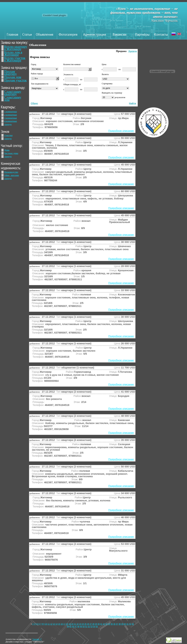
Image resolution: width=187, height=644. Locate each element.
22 (78, 624)
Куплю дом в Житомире (13, 53)
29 (96, 624)
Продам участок (15, 80)
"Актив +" (37, 639)
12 (51, 624)
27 (91, 624)
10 (46, 624)
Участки (8, 135)
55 (97, 626)
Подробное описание (121, 131)
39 (122, 624)
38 (120, 624)
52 (89, 626)
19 (70, 624)
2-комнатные (10, 115)
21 (75, 624)
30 (99, 624)
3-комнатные (10, 118)
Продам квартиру (10, 73)
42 (130, 624)
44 (68, 626)
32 (104, 624)
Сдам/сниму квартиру (13, 93)
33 (107, 624)
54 (94, 626)
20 (72, 624)
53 (91, 626)
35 (112, 624)
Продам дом (13, 77)
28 (93, 624)
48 (78, 626)
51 (86, 626)
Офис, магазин (11, 175)
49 (81, 626)
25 (85, 624)
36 (114, 624)
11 (49, 624)
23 (80, 624)
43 (133, 624)
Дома (7, 150)
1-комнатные (10, 112)
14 (57, 624)
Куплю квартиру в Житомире (16, 48)
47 (76, 626)
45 (71, 626)
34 (109, 624)
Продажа (121, 51)
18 (67, 624)
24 (83, 624)
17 (65, 624)
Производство (11, 172)
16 (62, 624)
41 (127, 624)
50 (84, 626)
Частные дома (11, 153)
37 (117, 624)
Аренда (8, 124)
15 (59, 624)
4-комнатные (10, 121)
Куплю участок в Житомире (15, 59)
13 (54, 624)
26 (88, 624)
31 (101, 624)
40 (125, 624)
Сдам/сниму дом (13, 99)
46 (73, 626)
